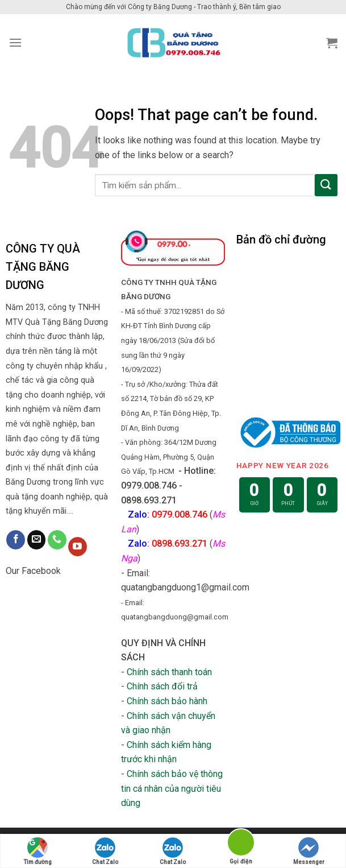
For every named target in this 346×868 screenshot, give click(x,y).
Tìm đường (37, 851)
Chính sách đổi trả (162, 686)
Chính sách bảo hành (167, 701)
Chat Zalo (105, 851)
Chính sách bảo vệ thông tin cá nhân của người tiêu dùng (172, 788)
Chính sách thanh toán (169, 672)
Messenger (309, 851)
